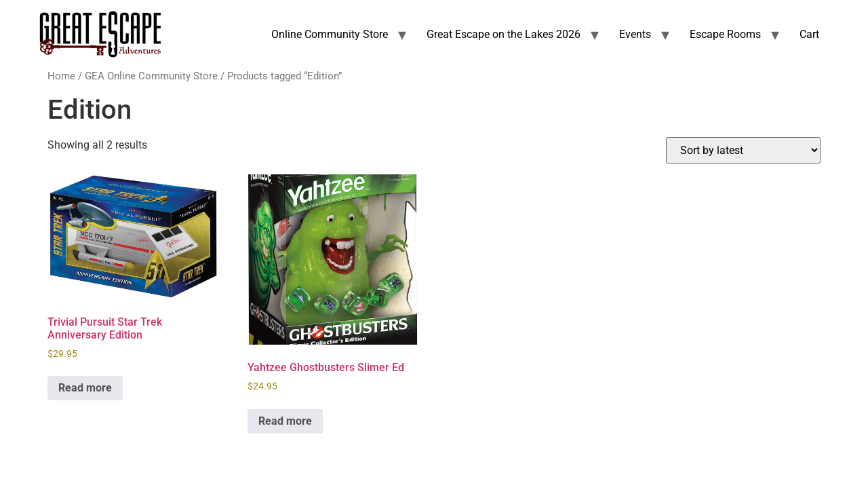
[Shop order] (743, 150)
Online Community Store (330, 34)
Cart (809, 34)
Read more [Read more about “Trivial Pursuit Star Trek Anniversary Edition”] (85, 388)
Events (635, 34)
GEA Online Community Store (151, 76)
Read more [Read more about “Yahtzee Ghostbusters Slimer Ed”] (285, 421)
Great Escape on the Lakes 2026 (504, 34)
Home (61, 76)
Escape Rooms (725, 34)
